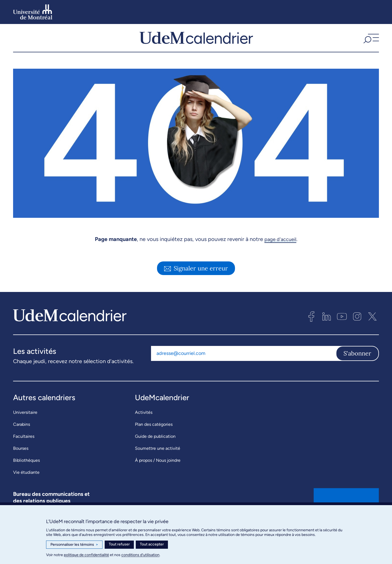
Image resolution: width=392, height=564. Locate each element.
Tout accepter (152, 544)
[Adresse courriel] (243, 364)
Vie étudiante (26, 483)
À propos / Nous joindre (158, 471)
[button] (370, 43)
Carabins (22, 435)
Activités (144, 423)
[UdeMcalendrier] (196, 43)
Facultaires (24, 447)
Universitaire (25, 423)
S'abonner (357, 364)
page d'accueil (280, 250)
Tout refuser (119, 544)
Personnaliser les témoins (74, 545)
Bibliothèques (26, 471)
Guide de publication (155, 447)
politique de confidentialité (86, 555)
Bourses (21, 459)
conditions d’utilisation (140, 555)
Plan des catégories (154, 435)
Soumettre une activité (158, 459)
